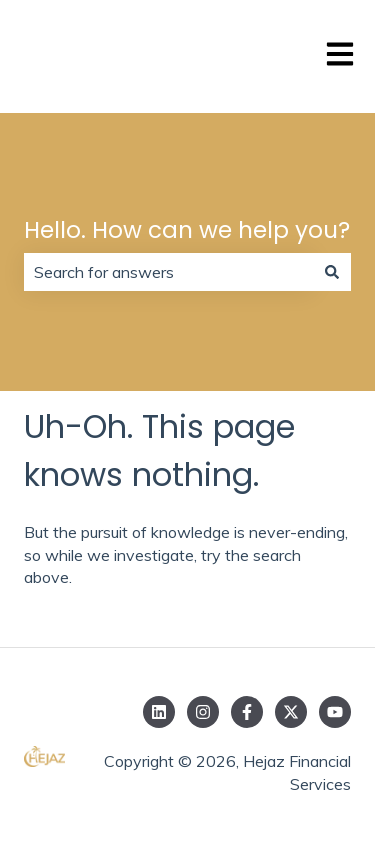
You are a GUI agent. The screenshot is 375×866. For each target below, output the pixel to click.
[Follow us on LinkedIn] (159, 712)
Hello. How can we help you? (187, 230)
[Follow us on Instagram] (203, 712)
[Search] (332, 272)
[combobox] (168, 272)
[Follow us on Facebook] (247, 712)
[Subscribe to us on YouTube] (335, 712)
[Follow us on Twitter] (291, 712)
